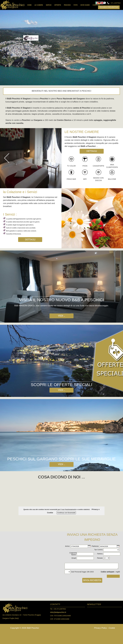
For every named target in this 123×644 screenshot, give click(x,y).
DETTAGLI (92, 151)
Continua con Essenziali (66, 513)
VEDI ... (61, 316)
